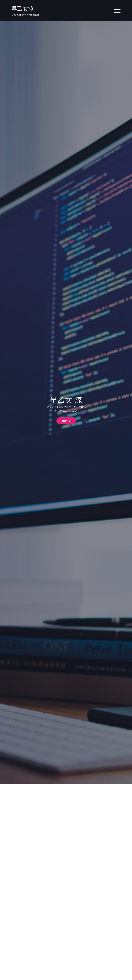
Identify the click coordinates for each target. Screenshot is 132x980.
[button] (66, 421)
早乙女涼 (23, 9)
